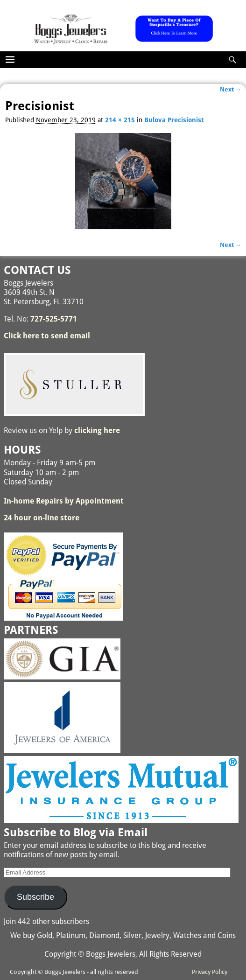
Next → (231, 89)
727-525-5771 (54, 319)
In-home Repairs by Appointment (64, 501)
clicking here (97, 430)
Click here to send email (47, 336)
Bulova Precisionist (174, 120)
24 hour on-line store (42, 518)
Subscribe (35, 897)
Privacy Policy (210, 972)
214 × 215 (120, 120)
